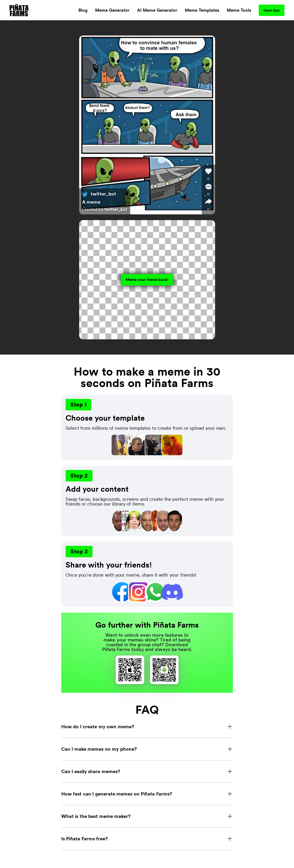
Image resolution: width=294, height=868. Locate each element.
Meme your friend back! (147, 280)
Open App (272, 10)
